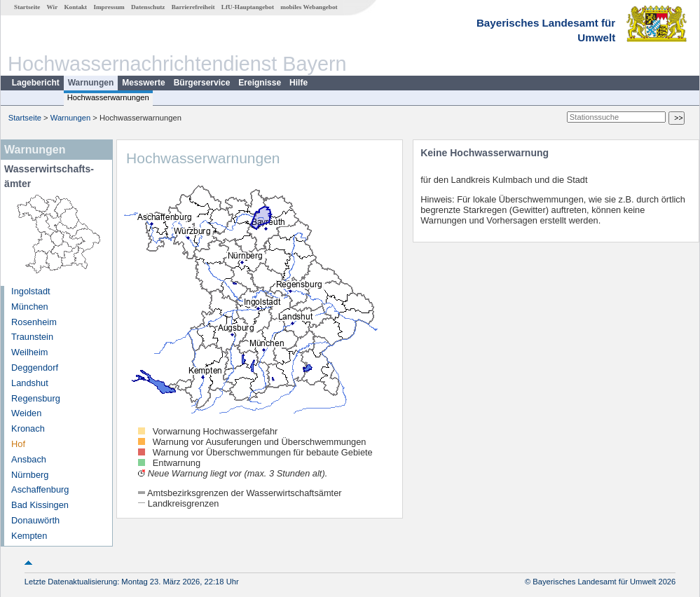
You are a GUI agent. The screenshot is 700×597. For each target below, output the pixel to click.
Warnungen (91, 83)
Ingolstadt (31, 291)
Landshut (30, 383)
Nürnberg (30, 475)
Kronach (28, 428)
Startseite (27, 7)
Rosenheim (34, 322)
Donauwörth (35, 520)
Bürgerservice (202, 83)
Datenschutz (148, 7)
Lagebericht (36, 83)
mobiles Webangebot (309, 7)
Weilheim (29, 352)
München (30, 307)
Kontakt (75, 7)
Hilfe (298, 83)
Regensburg (36, 398)
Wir (53, 7)
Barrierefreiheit (193, 7)
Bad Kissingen (40, 505)
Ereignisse (260, 83)
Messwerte (143, 83)
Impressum (109, 7)
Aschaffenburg (40, 489)
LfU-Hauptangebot (248, 7)
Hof (18, 444)
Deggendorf (35, 368)
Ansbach (29, 459)
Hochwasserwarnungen (108, 97)
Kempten (29, 536)
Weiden (26, 413)
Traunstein (32, 337)
